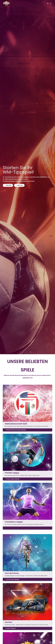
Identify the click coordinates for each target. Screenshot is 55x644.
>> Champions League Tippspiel (13, 528)
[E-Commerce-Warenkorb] (48, 4)
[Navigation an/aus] (51, 4)
